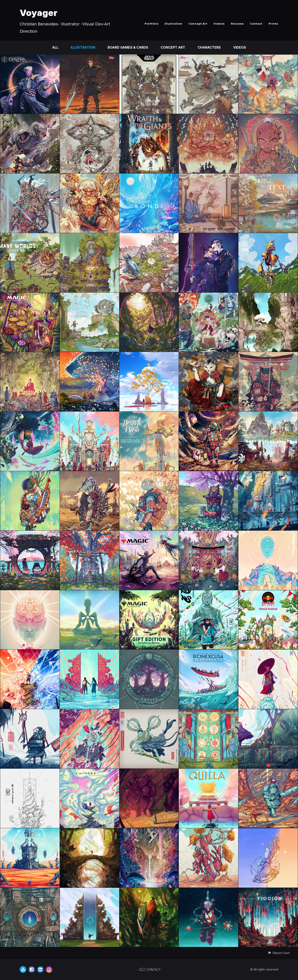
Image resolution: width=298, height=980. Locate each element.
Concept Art (198, 24)
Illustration (173, 24)
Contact (256, 24)
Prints (273, 24)
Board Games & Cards (128, 47)
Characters (209, 47)
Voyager (39, 13)
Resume (237, 24)
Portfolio (151, 24)
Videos (219, 24)
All (55, 47)
